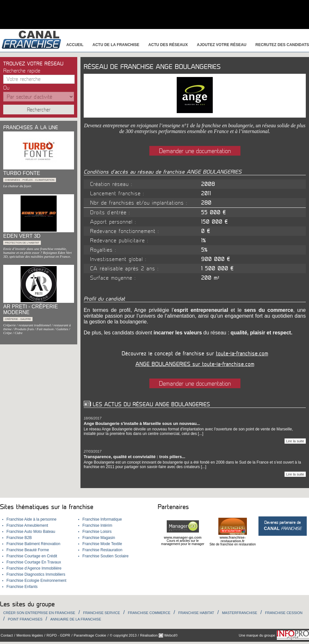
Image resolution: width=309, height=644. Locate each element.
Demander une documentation (195, 151)
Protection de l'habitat (22, 243)
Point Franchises (25, 619)
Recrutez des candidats (282, 45)
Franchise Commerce (149, 613)
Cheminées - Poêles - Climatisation (30, 180)
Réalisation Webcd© (159, 635)
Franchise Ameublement (27, 525)
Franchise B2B (19, 538)
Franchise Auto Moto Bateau (31, 532)
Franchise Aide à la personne (31, 519)
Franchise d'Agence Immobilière (34, 568)
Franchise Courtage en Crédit (32, 556)
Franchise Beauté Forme (28, 550)
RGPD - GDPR (58, 635)
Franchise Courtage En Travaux (34, 562)
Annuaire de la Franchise (76, 619)
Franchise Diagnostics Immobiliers (36, 574)
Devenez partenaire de (283, 526)
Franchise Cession (284, 613)
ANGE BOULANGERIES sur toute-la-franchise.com (195, 364)
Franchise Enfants (22, 587)
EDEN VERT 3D (22, 236)
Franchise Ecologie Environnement (36, 581)
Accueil (75, 45)
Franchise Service (102, 613)
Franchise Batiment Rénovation (33, 544)
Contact (7, 635)
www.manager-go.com (183, 537)
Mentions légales (30, 635)
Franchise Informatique (102, 519)
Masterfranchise (240, 613)
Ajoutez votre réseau (222, 45)
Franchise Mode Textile (102, 544)
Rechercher (39, 110)
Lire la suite (295, 441)
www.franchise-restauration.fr (233, 539)
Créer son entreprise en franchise (39, 613)
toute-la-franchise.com (242, 354)
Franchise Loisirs (97, 532)
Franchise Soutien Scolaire (105, 556)
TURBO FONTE (22, 173)
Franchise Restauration (102, 550)
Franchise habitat (196, 613)
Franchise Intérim (97, 525)
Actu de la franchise (116, 45)
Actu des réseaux (168, 45)
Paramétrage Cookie (90, 635)
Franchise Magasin (99, 538)
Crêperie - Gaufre (18, 319)
